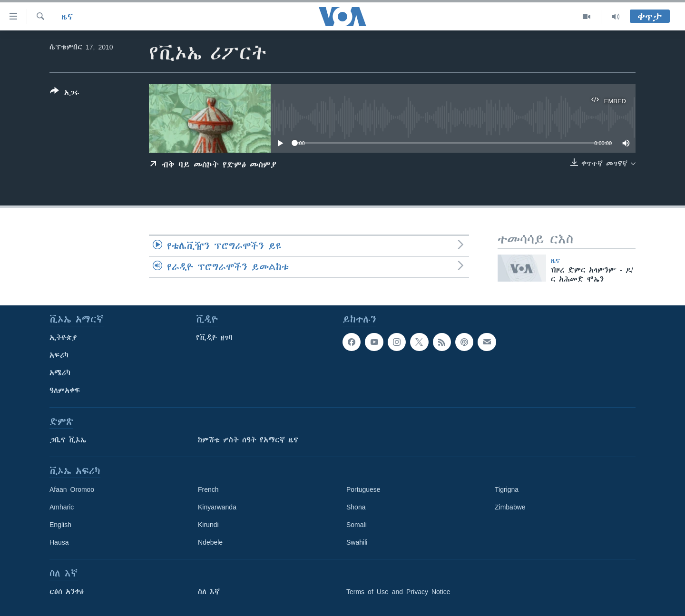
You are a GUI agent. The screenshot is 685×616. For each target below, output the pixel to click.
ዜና (67, 17)
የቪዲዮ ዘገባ (214, 338)
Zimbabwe (510, 507)
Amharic (62, 507)
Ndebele (210, 542)
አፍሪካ (59, 355)
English (60, 525)
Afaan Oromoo (72, 489)
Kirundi (208, 525)
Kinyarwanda (217, 507)
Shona (356, 507)
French (208, 489)
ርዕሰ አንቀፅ (67, 592)
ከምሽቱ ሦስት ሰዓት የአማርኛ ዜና (248, 440)
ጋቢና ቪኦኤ (68, 440)
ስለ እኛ (209, 592)
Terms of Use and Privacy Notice (398, 592)
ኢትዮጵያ (63, 338)
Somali (357, 525)
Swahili (357, 542)
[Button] (65, 94)
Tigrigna (507, 489)
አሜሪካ (60, 373)
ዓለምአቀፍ (65, 391)
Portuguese (363, 489)
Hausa (59, 542)
